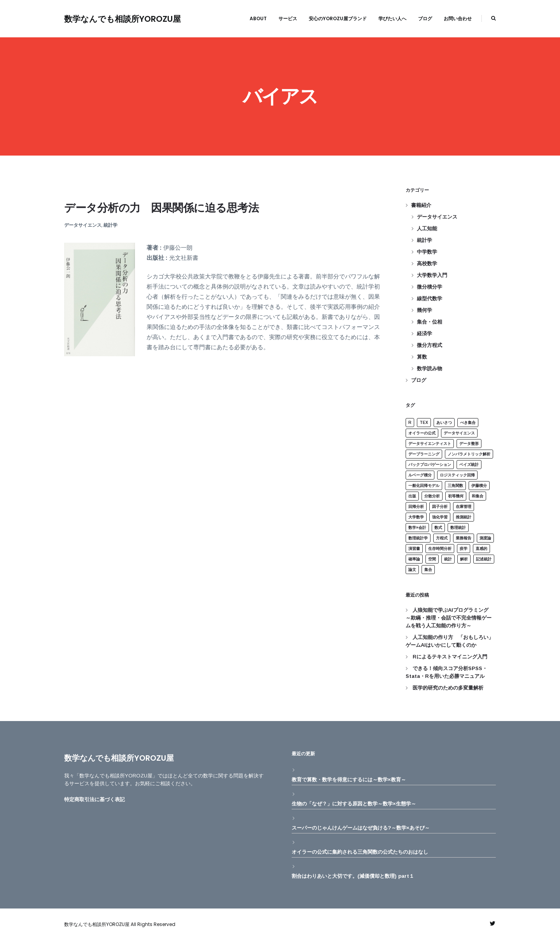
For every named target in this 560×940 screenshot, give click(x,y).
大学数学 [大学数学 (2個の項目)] (416, 517)
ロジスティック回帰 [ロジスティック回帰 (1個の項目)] (457, 475)
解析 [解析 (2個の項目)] (464, 559)
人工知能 (427, 228)
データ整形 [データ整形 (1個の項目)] (469, 444)
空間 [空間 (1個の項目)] (432, 559)
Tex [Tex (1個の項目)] (424, 423)
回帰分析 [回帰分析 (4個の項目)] (416, 507)
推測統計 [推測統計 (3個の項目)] (464, 517)
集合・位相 (430, 322)
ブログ (419, 380)
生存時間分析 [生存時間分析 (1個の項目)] (440, 549)
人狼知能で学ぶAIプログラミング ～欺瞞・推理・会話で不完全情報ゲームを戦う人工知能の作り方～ (450, 618)
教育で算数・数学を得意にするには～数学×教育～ (349, 780)
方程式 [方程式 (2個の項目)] (442, 538)
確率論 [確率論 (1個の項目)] (414, 559)
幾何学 (424, 310)
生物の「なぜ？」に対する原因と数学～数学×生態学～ (354, 804)
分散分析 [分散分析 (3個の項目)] (432, 496)
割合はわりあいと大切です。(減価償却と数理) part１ (353, 876)
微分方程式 (430, 345)
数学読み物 (430, 368)
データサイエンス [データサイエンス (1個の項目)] (459, 433)
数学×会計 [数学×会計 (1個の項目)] (417, 528)
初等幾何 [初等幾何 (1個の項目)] (456, 496)
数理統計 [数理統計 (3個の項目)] (458, 528)
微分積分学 (430, 287)
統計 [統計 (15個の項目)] (448, 559)
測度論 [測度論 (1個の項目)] (485, 538)
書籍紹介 (421, 205)
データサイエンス (83, 225)
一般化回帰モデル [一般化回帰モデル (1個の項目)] (424, 486)
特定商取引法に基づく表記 (94, 799)
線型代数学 (430, 298)
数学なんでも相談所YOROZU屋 (122, 19)
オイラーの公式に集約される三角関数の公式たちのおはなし (360, 852)
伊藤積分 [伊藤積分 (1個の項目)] (479, 486)
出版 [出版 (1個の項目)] (412, 496)
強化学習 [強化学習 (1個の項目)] (440, 517)
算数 (422, 357)
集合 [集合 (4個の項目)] (428, 570)
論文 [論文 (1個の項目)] (412, 570)
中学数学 (427, 252)
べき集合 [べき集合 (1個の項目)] (468, 423)
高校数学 (427, 263)
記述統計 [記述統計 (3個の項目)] (484, 559)
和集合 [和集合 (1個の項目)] (478, 496)
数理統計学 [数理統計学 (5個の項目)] (418, 538)
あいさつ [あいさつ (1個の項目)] (444, 423)
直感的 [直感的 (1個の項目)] (481, 549)
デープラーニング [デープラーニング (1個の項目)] (424, 454)
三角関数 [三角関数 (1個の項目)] (455, 486)
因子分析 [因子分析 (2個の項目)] (440, 507)
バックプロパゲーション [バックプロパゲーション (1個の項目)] (430, 465)
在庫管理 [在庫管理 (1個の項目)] (464, 507)
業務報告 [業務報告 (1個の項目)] (464, 538)
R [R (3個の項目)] (410, 423)
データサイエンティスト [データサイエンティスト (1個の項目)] (430, 444)
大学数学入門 (432, 275)
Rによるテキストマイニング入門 (450, 657)
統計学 (110, 225)
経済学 (424, 333)
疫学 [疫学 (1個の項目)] (464, 549)
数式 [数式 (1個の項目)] (438, 528)
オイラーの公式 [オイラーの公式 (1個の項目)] (422, 433)
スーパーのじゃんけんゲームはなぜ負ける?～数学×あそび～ (361, 828)
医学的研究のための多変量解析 (448, 688)
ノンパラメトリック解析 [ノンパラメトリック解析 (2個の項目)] (469, 454)
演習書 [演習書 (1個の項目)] (414, 549)
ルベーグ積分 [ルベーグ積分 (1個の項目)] (420, 475)
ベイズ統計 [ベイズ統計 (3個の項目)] (469, 465)
